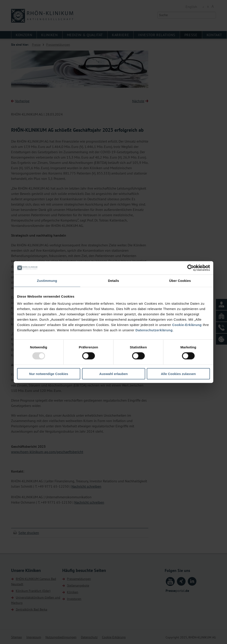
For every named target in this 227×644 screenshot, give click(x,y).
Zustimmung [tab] (47, 281)
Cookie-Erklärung (187, 325)
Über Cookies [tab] (180, 281)
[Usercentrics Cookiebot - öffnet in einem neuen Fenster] (191, 268)
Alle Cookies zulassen (178, 374)
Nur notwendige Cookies (49, 374)
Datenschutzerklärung (154, 330)
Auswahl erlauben (113, 374)
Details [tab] (113, 281)
